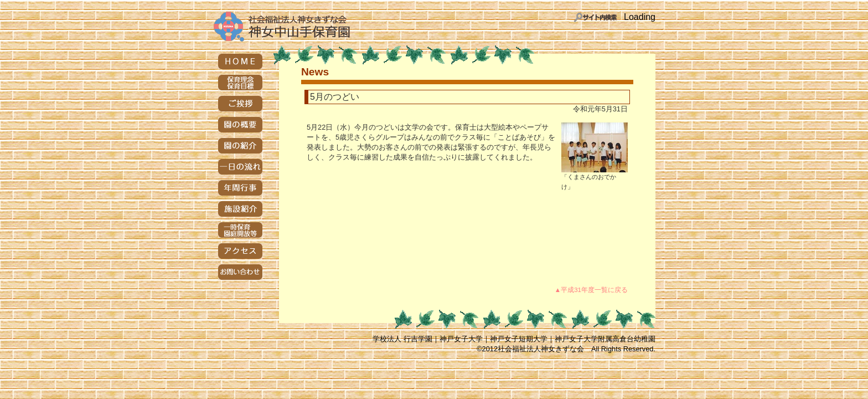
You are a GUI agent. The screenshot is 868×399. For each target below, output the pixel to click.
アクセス (240, 251)
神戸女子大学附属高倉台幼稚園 (605, 339)
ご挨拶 (240, 104)
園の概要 (240, 125)
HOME (240, 62)
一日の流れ (240, 167)
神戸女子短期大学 (519, 339)
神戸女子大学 (461, 339)
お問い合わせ (240, 272)
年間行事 (240, 188)
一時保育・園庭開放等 (240, 230)
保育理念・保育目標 (240, 83)
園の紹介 (240, 146)
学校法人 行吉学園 (402, 339)
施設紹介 (240, 209)
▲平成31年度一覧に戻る (591, 290)
